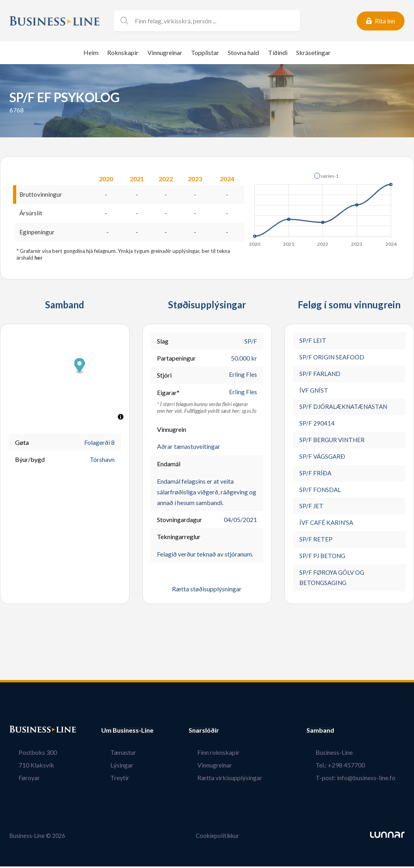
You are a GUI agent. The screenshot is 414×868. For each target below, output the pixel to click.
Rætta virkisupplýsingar (239, 780)
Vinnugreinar (165, 52)
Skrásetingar (313, 52)
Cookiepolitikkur (217, 838)
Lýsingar (113, 767)
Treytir (111, 780)
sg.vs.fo (249, 412)
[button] (326, 176)
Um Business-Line (127, 732)
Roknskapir (123, 52)
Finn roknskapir (228, 754)
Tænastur (114, 754)
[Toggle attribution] (121, 418)
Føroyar (20, 780)
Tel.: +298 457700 (349, 767)
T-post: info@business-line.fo (365, 780)
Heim (91, 52)
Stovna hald (243, 52)
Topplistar (205, 52)
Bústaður (23, 732)
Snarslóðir (222, 732)
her (39, 259)
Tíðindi (278, 52)
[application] (323, 207)
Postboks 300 (29, 754)
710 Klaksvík (27, 767)
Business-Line (343, 754)
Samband (338, 732)
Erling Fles (243, 376)
